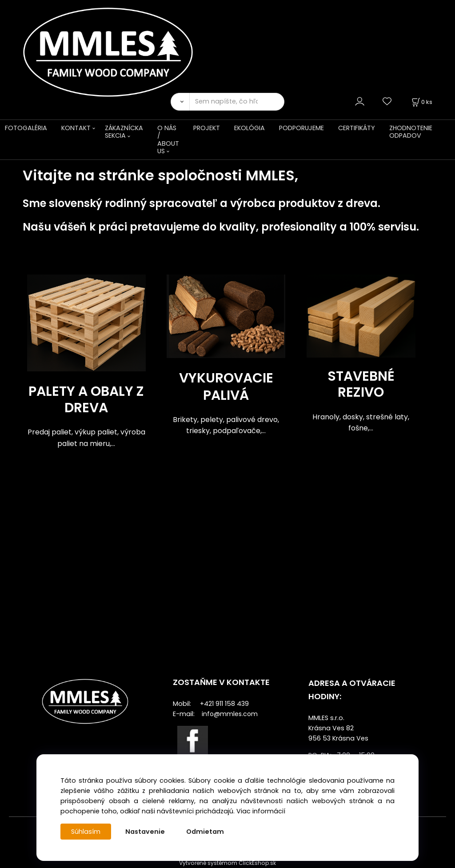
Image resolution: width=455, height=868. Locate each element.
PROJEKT (207, 128)
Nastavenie (145, 832)
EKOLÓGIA (249, 128)
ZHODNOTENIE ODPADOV (411, 132)
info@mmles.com (230, 714)
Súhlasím (86, 832)
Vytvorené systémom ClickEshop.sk (227, 863)
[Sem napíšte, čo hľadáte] (237, 102)
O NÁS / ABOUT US (168, 139)
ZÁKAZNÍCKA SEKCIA (124, 132)
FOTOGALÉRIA (26, 128)
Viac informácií (261, 811)
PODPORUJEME (301, 128)
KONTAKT (76, 128)
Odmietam (205, 832)
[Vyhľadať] (180, 102)
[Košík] (421, 102)
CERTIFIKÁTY (357, 128)
